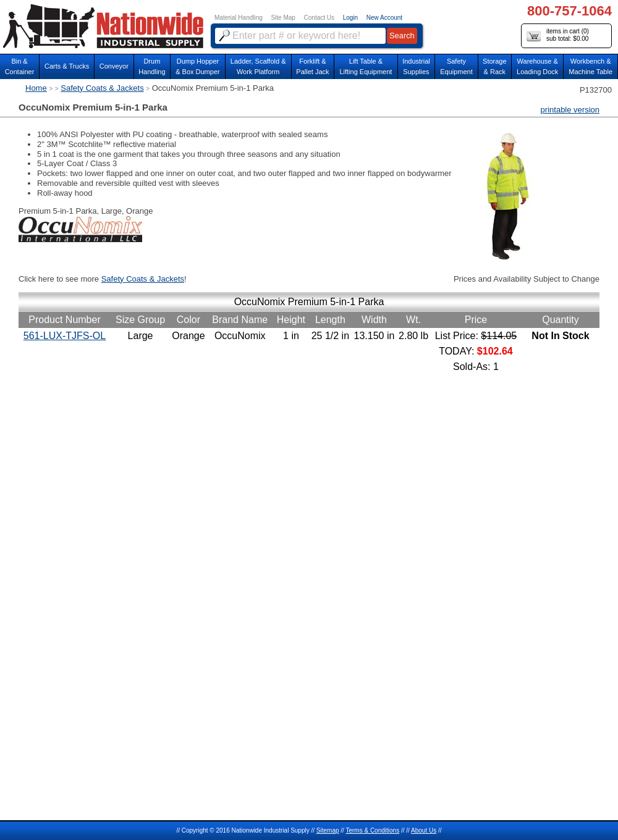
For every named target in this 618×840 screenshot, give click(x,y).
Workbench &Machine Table (590, 66)
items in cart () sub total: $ (558, 36)
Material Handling (239, 18)
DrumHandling (152, 66)
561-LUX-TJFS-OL (65, 336)
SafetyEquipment (456, 66)
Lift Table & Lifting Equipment (366, 66)
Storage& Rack (495, 66)
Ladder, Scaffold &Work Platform (258, 66)
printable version (570, 110)
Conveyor (114, 66)
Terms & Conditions (372, 830)
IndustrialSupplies (416, 66)
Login (350, 18)
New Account (384, 18)
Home (36, 88)
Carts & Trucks (67, 66)
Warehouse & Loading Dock (537, 66)
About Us (424, 830)
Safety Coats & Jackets (102, 88)
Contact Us (319, 18)
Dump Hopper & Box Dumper (198, 66)
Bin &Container (20, 66)
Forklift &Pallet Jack (312, 66)
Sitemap (328, 830)
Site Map (283, 18)
